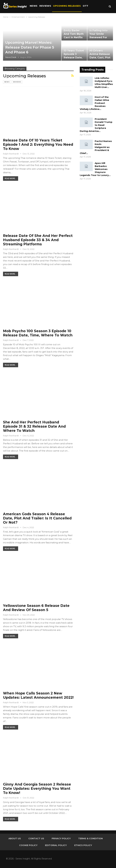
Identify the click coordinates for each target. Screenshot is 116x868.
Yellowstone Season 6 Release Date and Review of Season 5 (36, 608)
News (34, 6)
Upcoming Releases (67, 6)
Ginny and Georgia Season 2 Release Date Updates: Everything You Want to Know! (37, 789)
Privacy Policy (61, 838)
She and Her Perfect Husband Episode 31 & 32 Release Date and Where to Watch (34, 426)
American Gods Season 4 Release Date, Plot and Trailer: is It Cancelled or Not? (37, 518)
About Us (15, 838)
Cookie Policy (28, 845)
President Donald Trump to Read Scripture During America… (96, 125)
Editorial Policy (56, 845)
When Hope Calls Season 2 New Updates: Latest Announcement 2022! (38, 695)
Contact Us (36, 838)
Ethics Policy (83, 845)
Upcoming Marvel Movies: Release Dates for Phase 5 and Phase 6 (30, 47)
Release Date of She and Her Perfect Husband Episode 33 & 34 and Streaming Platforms (38, 240)
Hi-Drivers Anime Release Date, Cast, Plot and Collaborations (100, 58)
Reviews (45, 6)
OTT (85, 6)
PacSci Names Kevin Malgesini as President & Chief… (96, 147)
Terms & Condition (90, 838)
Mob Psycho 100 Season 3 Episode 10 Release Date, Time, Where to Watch (38, 333)
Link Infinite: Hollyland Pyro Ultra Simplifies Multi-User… (104, 83)
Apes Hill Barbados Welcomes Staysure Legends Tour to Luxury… (95, 169)
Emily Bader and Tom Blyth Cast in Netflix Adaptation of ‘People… (74, 37)
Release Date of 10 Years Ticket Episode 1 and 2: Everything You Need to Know (38, 144)
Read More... (11, 179)
